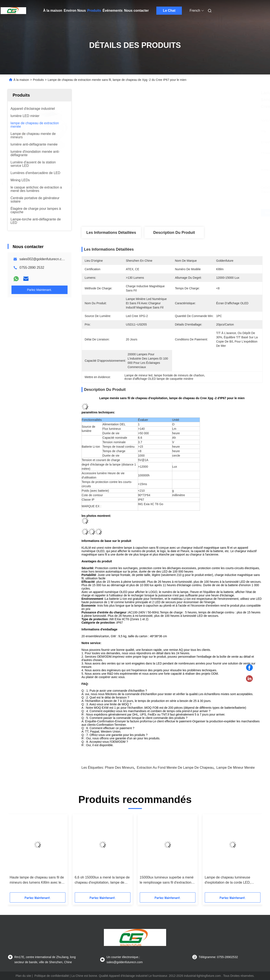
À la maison (53, 11)
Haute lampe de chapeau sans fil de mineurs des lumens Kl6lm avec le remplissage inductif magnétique (37, 880)
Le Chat (169, 11)
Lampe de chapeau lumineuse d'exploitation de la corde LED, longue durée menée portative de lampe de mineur (230, 880)
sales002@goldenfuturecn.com (43, 259)
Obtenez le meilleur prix (195, 213)
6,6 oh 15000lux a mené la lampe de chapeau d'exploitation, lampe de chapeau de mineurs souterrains (102, 880)
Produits (94, 11)
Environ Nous (75, 11)
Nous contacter (136, 11)
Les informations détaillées (111, 233)
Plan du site (23, 976)
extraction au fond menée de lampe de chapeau (175, 768)
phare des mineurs (119, 768)
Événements (113, 11)
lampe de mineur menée (236, 768)
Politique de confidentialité (52, 976)
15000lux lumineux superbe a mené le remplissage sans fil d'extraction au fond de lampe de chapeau (167, 880)
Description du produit (174, 233)
